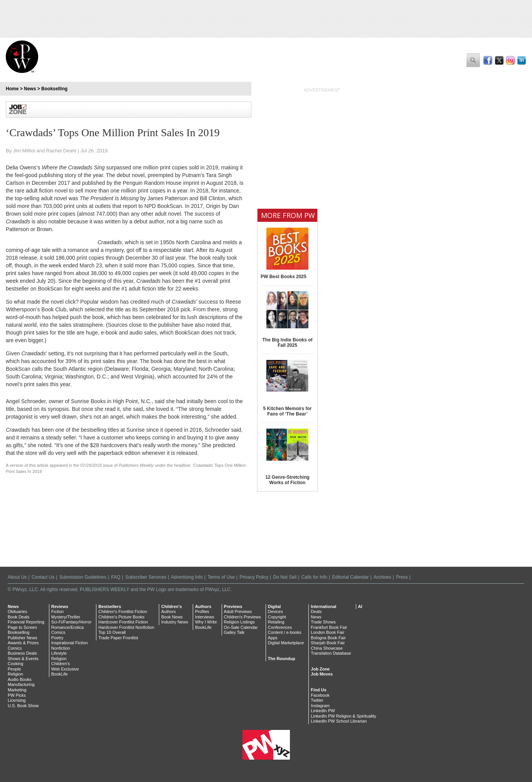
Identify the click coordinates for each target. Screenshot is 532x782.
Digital (274, 606)
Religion (15, 674)
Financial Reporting (26, 622)
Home (12, 89)
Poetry (57, 638)
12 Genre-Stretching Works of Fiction (287, 480)
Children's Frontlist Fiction (123, 611)
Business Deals (22, 653)
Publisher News (22, 638)
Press (402, 577)
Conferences (280, 627)
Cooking (15, 664)
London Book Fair (327, 632)
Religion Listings (239, 622)
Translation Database (331, 653)
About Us (17, 577)
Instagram (320, 706)
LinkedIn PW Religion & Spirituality (343, 716)
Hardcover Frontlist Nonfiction (126, 627)
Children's (61, 664)
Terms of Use (221, 577)
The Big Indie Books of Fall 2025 (287, 343)
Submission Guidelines (83, 577)
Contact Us (43, 577)
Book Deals (19, 617)
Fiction (57, 611)
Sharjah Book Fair (328, 643)
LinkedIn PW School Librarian (339, 721)
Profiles (202, 611)
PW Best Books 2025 (284, 277)
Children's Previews (242, 617)
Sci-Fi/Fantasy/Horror (72, 622)
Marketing (17, 690)
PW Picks (17, 695)
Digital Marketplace (286, 643)
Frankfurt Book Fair (329, 627)
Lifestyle (59, 653)
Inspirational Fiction (70, 643)
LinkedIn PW (323, 711)
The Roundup (282, 659)
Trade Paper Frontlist (118, 638)
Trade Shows (323, 622)
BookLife (60, 674)
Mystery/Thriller (66, 617)
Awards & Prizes (23, 643)
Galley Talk (234, 632)
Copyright (277, 617)
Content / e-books (285, 632)
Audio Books (20, 679)
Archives (382, 577)
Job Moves (322, 674)
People (14, 669)
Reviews (60, 606)
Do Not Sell (285, 577)
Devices (275, 611)
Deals (316, 611)
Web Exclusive (65, 669)
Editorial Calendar (350, 577)
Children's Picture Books (121, 617)
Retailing (276, 622)
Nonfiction (61, 648)
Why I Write (206, 622)
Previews (233, 606)
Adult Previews (238, 611)
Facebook (320, 695)
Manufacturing (21, 684)
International (323, 606)
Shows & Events (23, 659)
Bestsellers (110, 606)
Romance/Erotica (67, 627)
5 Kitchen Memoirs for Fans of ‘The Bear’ (287, 411)
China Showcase (327, 648)
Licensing (17, 700)
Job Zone (320, 669)
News (30, 89)
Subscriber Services (146, 577)
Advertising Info (187, 577)
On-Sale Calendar (241, 627)
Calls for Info (314, 577)
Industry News (175, 622)
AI (360, 606)
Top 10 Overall (112, 632)
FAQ (116, 577)
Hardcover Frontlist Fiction (123, 622)
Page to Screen (22, 627)
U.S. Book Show (23, 706)
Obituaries (17, 611)
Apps (273, 638)
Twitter (317, 700)
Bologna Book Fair (328, 638)
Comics (15, 648)
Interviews (205, 617)
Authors (168, 611)
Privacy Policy (254, 577)
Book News (172, 617)
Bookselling (54, 89)
